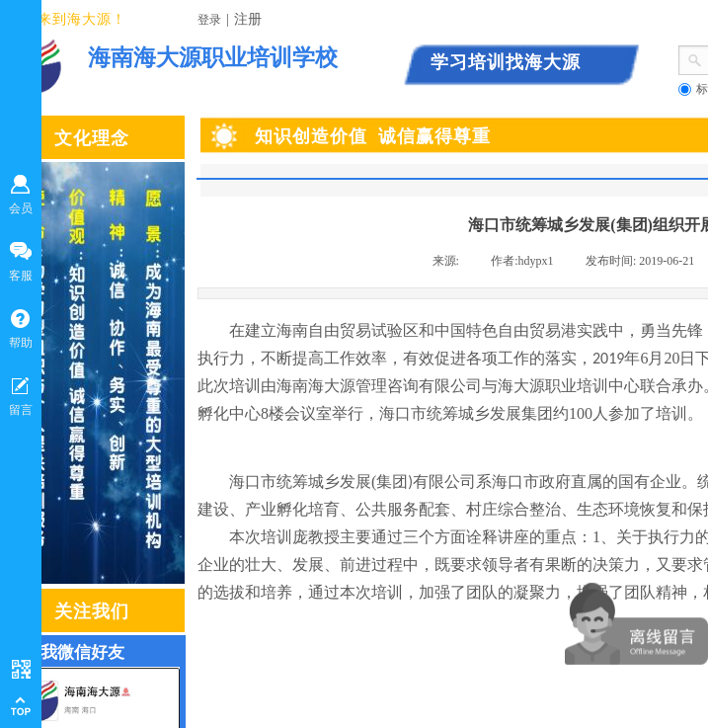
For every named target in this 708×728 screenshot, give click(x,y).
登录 (209, 20)
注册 (248, 19)
